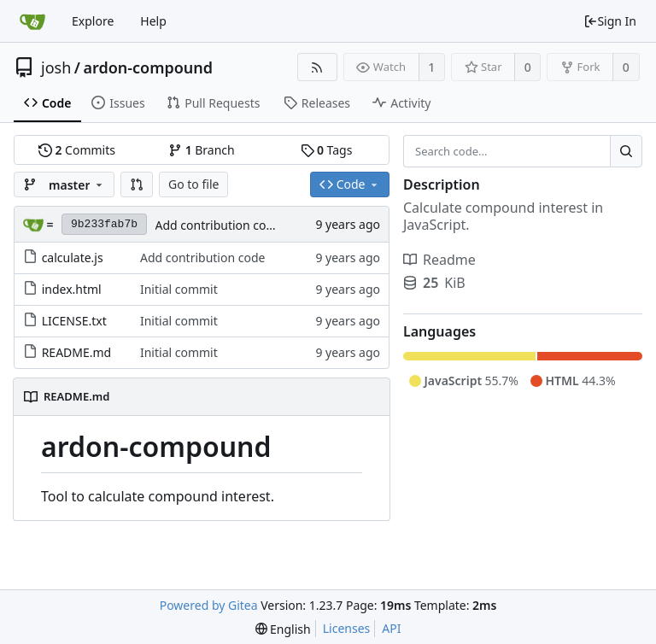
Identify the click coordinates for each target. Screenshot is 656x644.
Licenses (347, 628)
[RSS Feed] (317, 67)
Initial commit (179, 289)
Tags (327, 150)
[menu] (283, 629)
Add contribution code (218, 225)
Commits (77, 150)
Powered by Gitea (209, 605)
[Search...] (626, 151)
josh (56, 67)
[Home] (32, 21)
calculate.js (73, 258)
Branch (202, 150)
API (391, 628)
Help (153, 21)
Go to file (193, 184)
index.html (72, 289)
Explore (93, 21)
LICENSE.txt (74, 321)
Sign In (610, 21)
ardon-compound (148, 67)
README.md (77, 352)
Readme (439, 260)
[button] (137, 184)
